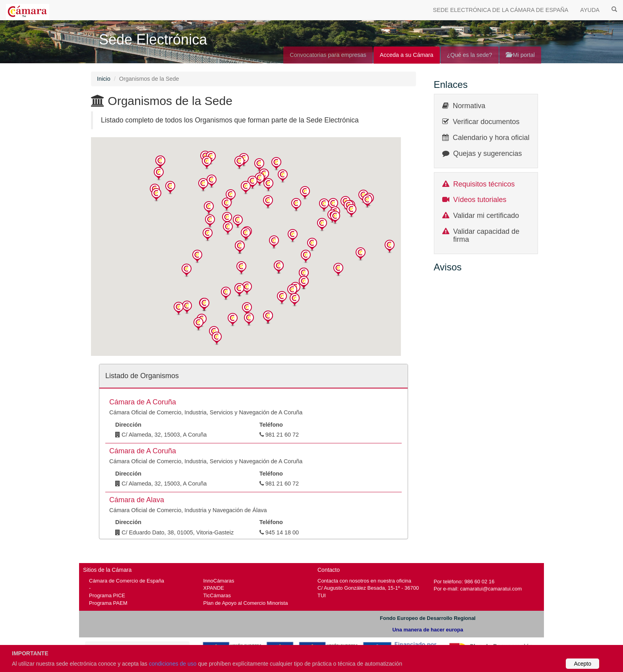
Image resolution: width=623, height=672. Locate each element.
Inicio (104, 79)
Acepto (582, 664)
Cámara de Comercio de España (127, 581)
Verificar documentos (486, 122)
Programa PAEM (108, 603)
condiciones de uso (173, 664)
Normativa (469, 106)
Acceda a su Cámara (407, 55)
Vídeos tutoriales (480, 200)
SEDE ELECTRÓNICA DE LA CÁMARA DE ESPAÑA (501, 10)
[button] (160, 162)
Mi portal (520, 55)
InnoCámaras (219, 581)
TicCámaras (217, 595)
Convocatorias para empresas (328, 55)
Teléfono (271, 425)
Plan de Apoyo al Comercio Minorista (246, 603)
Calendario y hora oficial (491, 138)
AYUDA (590, 10)
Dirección (128, 425)
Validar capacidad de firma (487, 235)
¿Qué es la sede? (470, 55)
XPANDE (214, 588)
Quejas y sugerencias (488, 153)
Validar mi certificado (486, 216)
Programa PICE (107, 595)
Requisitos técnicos (484, 184)
